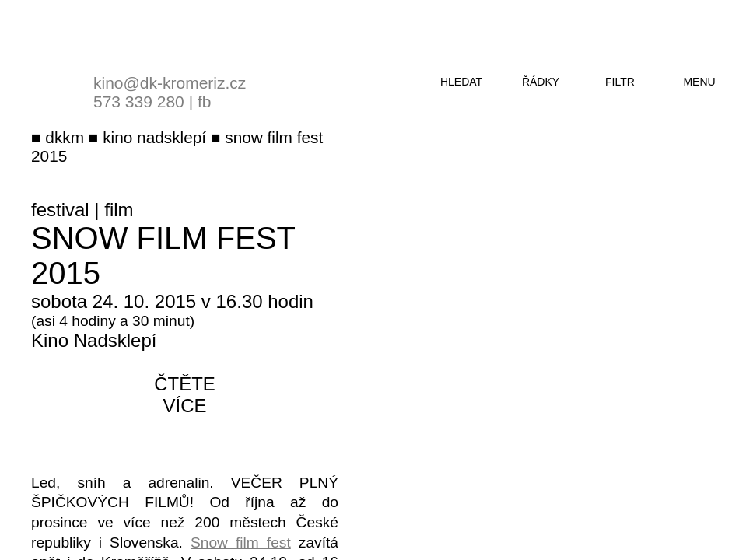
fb (205, 101)
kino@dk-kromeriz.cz (170, 83)
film (119, 210)
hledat (461, 82)
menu (699, 82)
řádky (541, 82)
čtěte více (185, 395)
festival (60, 210)
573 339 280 (139, 101)
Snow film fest (241, 542)
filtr (620, 82)
